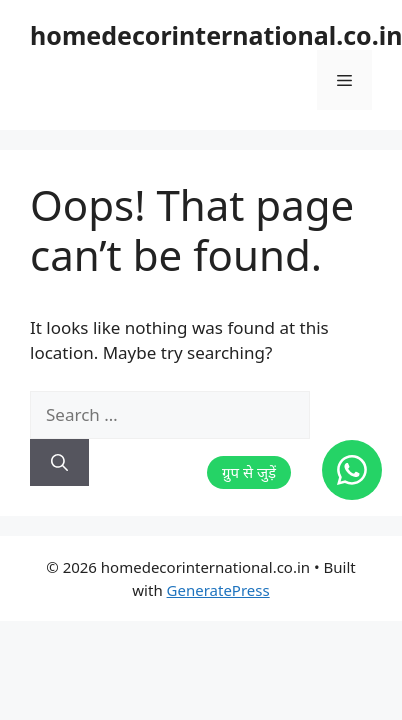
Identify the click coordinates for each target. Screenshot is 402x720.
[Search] (59, 463)
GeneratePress (218, 590)
